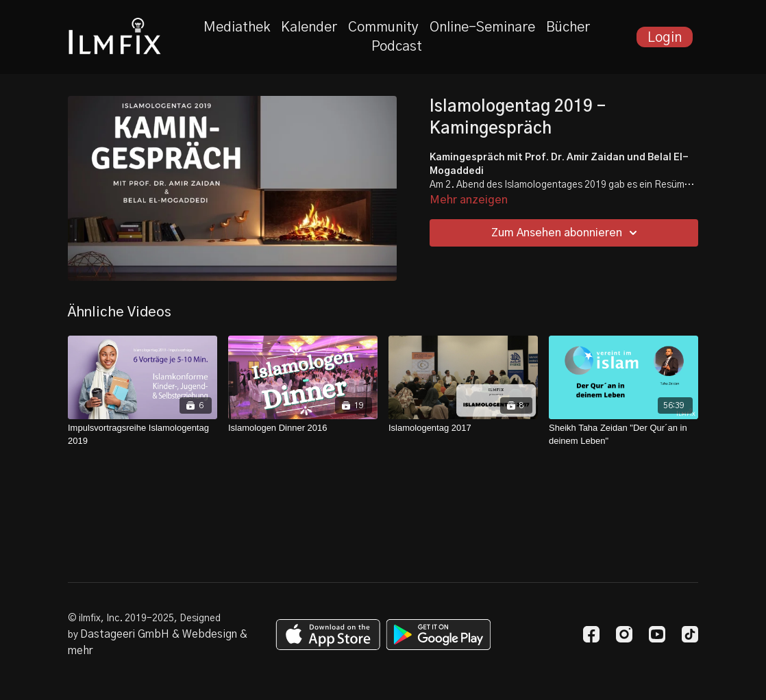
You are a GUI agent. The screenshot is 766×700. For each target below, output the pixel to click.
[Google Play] (438, 635)
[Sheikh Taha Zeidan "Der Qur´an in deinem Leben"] (623, 435)
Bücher (568, 27)
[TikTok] (690, 634)
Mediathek (237, 27)
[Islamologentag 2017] (463, 428)
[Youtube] (657, 634)
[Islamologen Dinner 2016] (303, 428)
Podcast (397, 47)
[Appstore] (328, 635)
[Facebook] (591, 634)
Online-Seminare (482, 27)
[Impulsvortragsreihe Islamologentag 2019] (143, 435)
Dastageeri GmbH (125, 634)
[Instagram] (624, 634)
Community (383, 27)
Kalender (309, 27)
